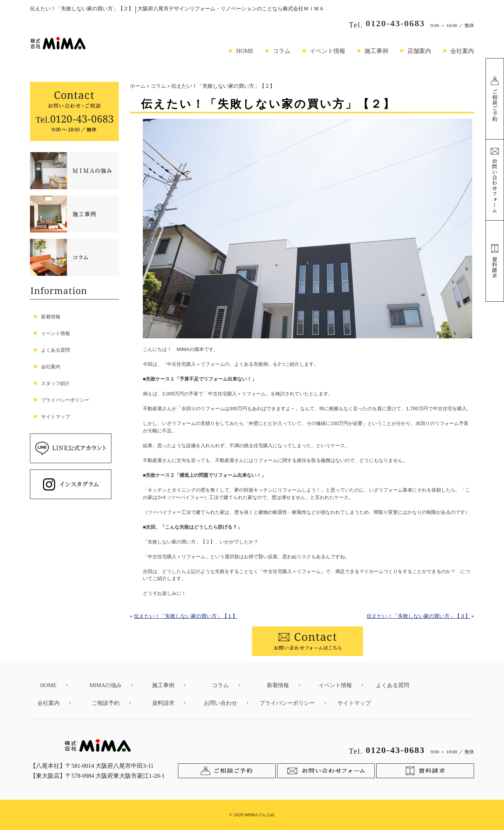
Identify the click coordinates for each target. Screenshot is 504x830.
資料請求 (163, 703)
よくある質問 (56, 350)
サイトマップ (56, 417)
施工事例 (376, 51)
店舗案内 (419, 51)
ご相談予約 (106, 703)
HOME (245, 51)
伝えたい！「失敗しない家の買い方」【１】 (186, 616)
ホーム (138, 86)
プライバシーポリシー (65, 400)
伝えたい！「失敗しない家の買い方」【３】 (419, 616)
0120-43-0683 (395, 23)
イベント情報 (327, 51)
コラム (282, 51)
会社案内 (462, 51)
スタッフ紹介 (56, 383)
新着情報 (51, 317)
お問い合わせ (221, 703)
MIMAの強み (106, 685)
